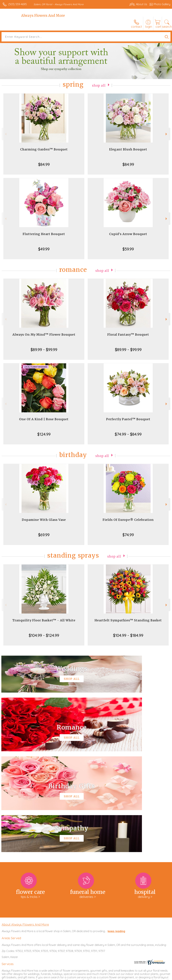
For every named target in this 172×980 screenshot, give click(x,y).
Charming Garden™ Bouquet (44, 149)
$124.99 (44, 434)
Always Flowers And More (43, 16)
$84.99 (44, 164)
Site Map (158, 976)
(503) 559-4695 (17, 4)
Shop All (99, 85)
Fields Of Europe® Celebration (128, 520)
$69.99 (44, 535)
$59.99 (128, 249)
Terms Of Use (93, 976)
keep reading (116, 830)
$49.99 (44, 249)
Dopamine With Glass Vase (44, 520)
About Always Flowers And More (25, 824)
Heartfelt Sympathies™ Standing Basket (128, 620)
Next (167, 134)
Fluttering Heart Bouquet (44, 234)
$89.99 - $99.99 (44, 350)
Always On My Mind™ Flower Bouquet (44, 335)
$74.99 (128, 535)
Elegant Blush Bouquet (128, 149)
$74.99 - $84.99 (128, 434)
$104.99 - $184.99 (128, 635)
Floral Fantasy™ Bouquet (128, 335)
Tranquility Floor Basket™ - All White (44, 620)
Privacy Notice (113, 976)
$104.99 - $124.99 (44, 635)
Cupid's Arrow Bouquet (128, 234)
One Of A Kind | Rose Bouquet (44, 419)
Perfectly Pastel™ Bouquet (128, 419)
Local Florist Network (137, 976)
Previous (5, 134)
